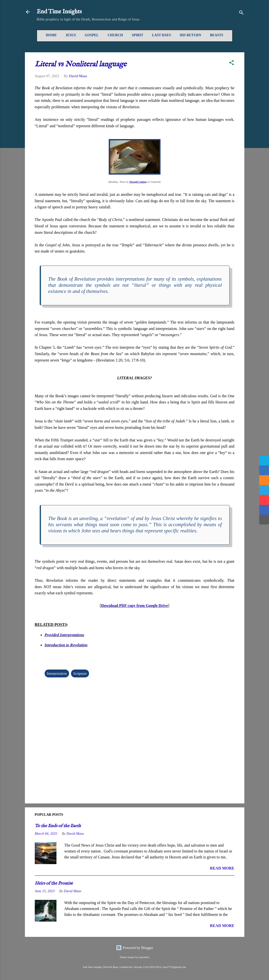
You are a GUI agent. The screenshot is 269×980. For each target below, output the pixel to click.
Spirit (137, 35)
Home (51, 35)
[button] (232, 64)
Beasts (217, 35)
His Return (190, 35)
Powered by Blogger (134, 948)
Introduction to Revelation (66, 645)
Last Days (162, 35)
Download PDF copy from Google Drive (135, 606)
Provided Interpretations (64, 635)
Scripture (80, 673)
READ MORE (222, 868)
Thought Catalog (138, 182)
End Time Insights (59, 12)
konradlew (144, 957)
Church (115, 35)
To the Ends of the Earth (58, 826)
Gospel (92, 35)
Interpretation (57, 673)
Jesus (71, 35)
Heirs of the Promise (54, 883)
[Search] (241, 13)
